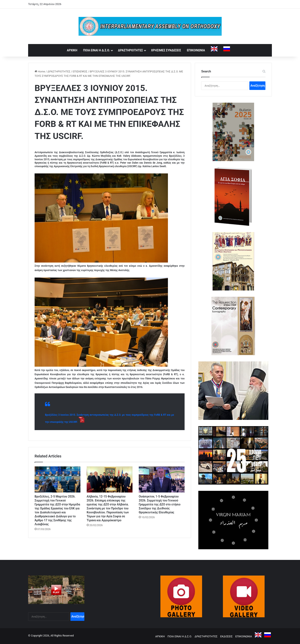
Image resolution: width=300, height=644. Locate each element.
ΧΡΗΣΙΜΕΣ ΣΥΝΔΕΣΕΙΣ (166, 50)
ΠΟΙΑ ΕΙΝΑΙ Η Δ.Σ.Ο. (96, 50)
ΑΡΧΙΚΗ (72, 50)
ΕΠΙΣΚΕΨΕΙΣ (80, 71)
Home (40, 71)
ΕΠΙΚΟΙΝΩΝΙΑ (196, 50)
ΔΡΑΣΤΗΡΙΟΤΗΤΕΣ (130, 50)
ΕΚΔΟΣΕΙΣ (226, 636)
